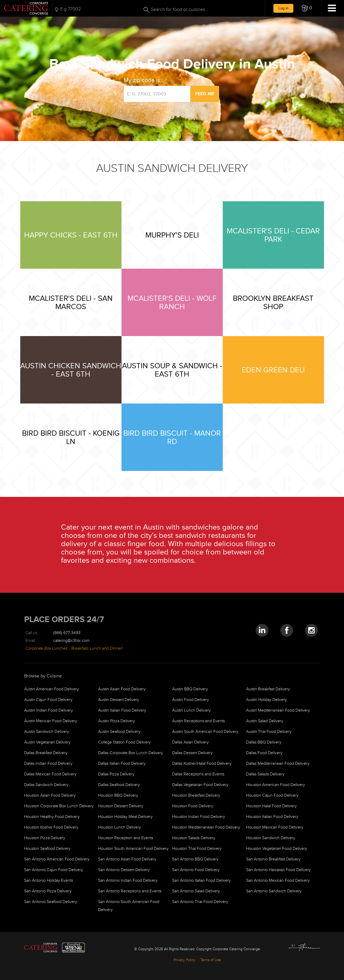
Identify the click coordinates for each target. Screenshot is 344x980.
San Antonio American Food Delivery (57, 859)
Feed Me (205, 94)
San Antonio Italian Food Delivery (201, 881)
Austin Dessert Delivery (119, 700)
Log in (284, 8)
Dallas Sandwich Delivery (46, 785)
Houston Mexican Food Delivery (275, 827)
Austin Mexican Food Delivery (51, 721)
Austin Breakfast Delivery (268, 689)
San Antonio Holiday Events (49, 881)
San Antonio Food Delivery (196, 870)
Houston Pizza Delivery (45, 838)
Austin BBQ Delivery (190, 689)
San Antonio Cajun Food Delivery (54, 870)
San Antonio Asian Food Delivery (127, 859)
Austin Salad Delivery (265, 721)
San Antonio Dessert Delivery (124, 870)
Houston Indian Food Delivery (199, 817)
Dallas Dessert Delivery (192, 753)
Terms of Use (211, 960)
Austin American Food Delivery (52, 689)
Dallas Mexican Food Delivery (50, 774)
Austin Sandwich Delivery (47, 732)
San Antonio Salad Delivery (196, 891)
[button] (307, 8)
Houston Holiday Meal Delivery (125, 817)
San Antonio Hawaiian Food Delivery (278, 870)
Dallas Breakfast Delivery (46, 753)
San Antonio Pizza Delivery (48, 891)
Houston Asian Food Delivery (50, 795)
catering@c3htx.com (71, 641)
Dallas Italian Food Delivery (122, 764)
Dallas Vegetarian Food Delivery (200, 785)
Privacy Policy (184, 960)
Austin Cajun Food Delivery (48, 700)
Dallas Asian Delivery (190, 742)
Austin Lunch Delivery (191, 710)
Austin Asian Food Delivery (122, 689)
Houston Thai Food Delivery (197, 849)
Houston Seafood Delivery (47, 849)
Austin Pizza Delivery (117, 721)
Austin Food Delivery (191, 700)
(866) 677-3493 (67, 633)
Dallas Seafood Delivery (119, 785)
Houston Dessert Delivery (121, 806)
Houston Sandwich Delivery (271, 838)
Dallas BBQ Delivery (264, 742)
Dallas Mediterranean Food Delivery (278, 764)
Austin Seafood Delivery (119, 732)
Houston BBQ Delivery (118, 795)
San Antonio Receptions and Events (130, 891)
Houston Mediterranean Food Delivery (206, 827)
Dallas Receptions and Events (198, 774)
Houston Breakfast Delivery (196, 795)
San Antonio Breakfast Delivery (273, 859)
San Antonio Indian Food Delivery (128, 881)
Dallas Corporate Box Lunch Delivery (131, 753)
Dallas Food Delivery (264, 753)
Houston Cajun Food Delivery (272, 795)
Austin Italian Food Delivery (122, 710)
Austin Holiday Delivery (267, 700)
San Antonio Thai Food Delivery (200, 902)
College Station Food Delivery (124, 742)
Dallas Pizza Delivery (116, 774)
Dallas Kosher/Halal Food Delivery (202, 764)
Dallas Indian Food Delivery (48, 764)
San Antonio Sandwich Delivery (274, 891)
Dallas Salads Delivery (265, 774)
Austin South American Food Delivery (205, 732)
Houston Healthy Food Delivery (52, 817)
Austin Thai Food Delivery (269, 732)
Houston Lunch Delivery (120, 827)
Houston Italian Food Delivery (272, 817)
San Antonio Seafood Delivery (51, 902)
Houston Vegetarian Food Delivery (277, 849)
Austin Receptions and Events (198, 721)
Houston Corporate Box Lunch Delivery (59, 806)
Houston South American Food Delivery (133, 849)
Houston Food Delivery (193, 806)
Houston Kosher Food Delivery (51, 827)
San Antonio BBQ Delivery (195, 859)
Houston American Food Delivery (276, 785)
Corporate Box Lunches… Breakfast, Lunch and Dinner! (74, 648)
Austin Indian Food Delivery (49, 710)
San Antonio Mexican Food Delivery (278, 881)
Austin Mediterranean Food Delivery (278, 710)
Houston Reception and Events (126, 838)
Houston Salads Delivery (194, 838)
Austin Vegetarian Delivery (47, 742)
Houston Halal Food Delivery (271, 806)
